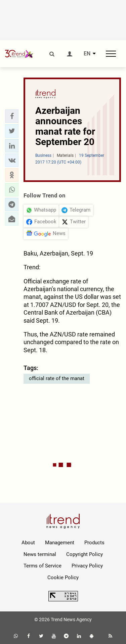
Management (60, 543)
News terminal (40, 554)
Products (94, 543)
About (28, 543)
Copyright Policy (85, 554)
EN (87, 54)
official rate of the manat (57, 378)
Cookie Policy (63, 578)
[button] (12, 116)
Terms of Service (43, 566)
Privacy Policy (87, 566)
